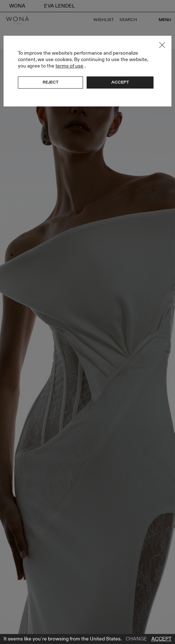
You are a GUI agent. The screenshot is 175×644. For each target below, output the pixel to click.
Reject (50, 82)
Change (136, 639)
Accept (161, 639)
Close (162, 45)
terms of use (69, 66)
